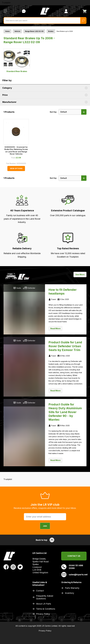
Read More (55, 328)
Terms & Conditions (46, 609)
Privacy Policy (43, 614)
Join (45, 526)
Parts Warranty (72, 588)
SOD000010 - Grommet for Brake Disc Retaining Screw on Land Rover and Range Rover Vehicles (16, 151)
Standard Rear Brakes (17, 60)
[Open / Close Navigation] (5, 11)
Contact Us (74, 556)
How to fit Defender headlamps (63, 292)
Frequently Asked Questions (45, 597)
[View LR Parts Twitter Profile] (20, 567)
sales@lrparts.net (74, 575)
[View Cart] (84, 11)
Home (7, 31)
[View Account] (66, 11)
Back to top (45, 540)
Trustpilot (6, 3)
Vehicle (17, 31)
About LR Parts (44, 604)
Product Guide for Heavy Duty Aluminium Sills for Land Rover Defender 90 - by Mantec (65, 412)
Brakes (51, 31)
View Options (16, 168)
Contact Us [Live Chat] (24, 11)
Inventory (69, 593)
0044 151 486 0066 (72, 567)
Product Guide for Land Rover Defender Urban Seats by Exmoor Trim (65, 346)
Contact (40, 591)
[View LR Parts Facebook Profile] (6, 567)
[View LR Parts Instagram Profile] (13, 567)
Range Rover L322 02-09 (34, 31)
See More (80, 275)
